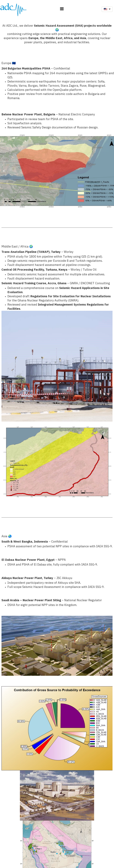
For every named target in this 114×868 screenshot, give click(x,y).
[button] (62, 9)
